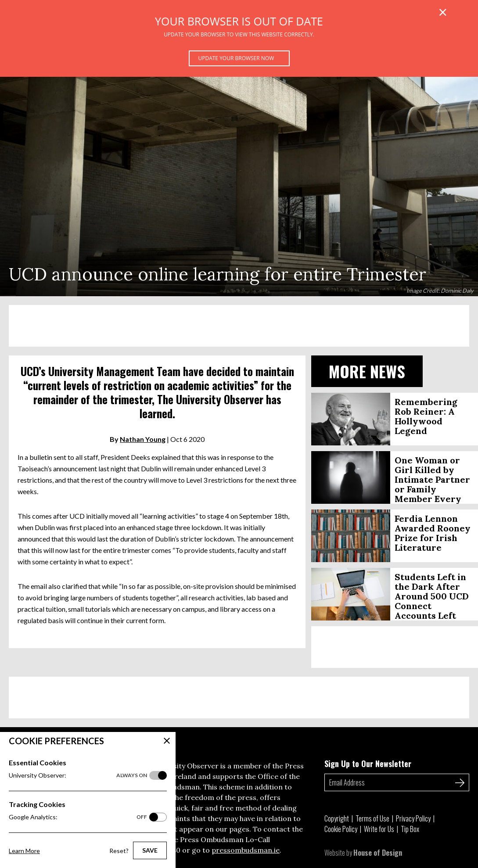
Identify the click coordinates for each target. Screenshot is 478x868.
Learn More (24, 851)
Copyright (337, 818)
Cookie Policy (341, 829)
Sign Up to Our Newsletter (368, 764)
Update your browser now (236, 58)
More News (367, 371)
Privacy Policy (413, 818)
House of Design (378, 853)
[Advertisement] (239, 326)
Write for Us (379, 829)
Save (150, 850)
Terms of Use (372, 818)
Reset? (119, 851)
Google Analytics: (78, 817)
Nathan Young (143, 439)
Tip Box (410, 829)
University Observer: (78, 775)
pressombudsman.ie (246, 850)
